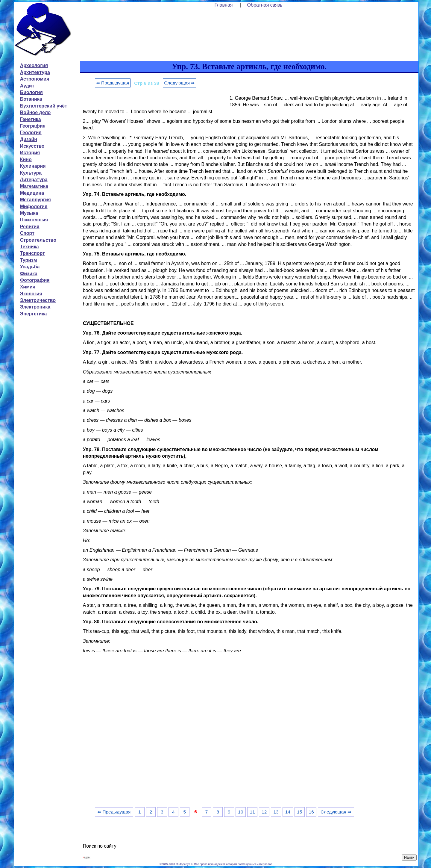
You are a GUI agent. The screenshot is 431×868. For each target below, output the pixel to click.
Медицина (32, 193)
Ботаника (31, 99)
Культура (31, 173)
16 (311, 812)
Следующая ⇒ (179, 83)
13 (276, 812)
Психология (34, 220)
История (30, 153)
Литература (34, 180)
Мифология (34, 207)
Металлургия (35, 200)
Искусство (32, 146)
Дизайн (29, 139)
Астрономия (35, 79)
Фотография (35, 280)
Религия (30, 227)
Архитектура (35, 72)
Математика (34, 186)
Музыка (29, 213)
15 (299, 812)
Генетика (31, 119)
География (33, 126)
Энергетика (34, 314)
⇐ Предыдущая (113, 83)
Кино (26, 159)
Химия (28, 287)
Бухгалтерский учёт (44, 106)
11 (252, 812)
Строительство (38, 240)
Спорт (27, 233)
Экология (31, 294)
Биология (31, 92)
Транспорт (32, 253)
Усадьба (30, 267)
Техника (29, 247)
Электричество (38, 300)
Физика (29, 274)
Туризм (29, 260)
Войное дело (35, 112)
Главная (224, 5)
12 (264, 812)
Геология (31, 133)
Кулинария (33, 166)
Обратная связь (265, 5)
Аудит (27, 86)
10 (240, 812)
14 (288, 812)
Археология (34, 65)
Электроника (35, 307)
